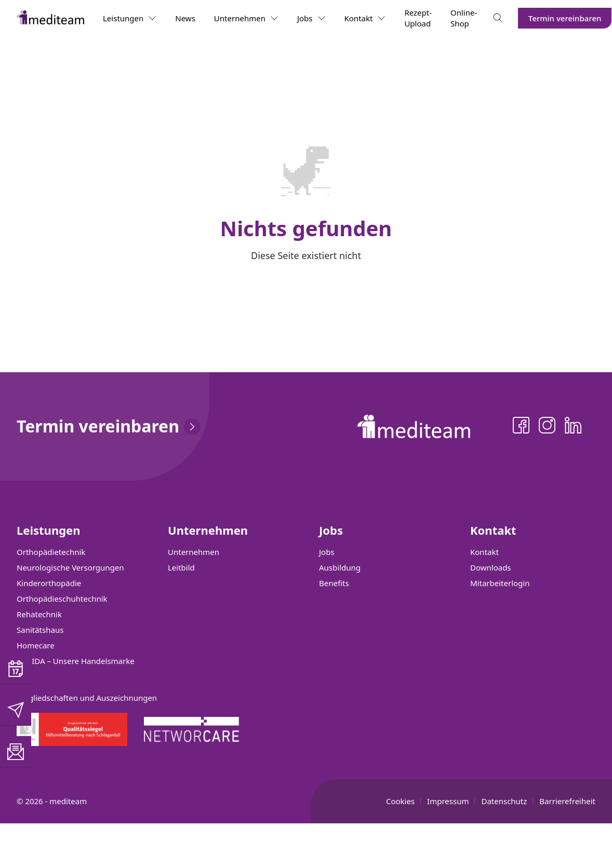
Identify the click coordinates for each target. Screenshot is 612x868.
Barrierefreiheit (567, 801)
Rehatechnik (39, 614)
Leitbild (181, 567)
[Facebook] (521, 427)
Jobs (311, 18)
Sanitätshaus (40, 630)
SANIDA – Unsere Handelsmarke (76, 661)
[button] (16, 669)
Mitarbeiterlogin (500, 583)
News (185, 18)
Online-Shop (464, 18)
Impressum (448, 801)
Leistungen (130, 18)
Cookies (400, 801)
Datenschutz (504, 801)
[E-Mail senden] (16, 710)
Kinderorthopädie (49, 583)
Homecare (36, 645)
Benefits (334, 583)
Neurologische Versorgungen (70, 567)
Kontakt (365, 18)
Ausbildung (340, 567)
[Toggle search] (498, 18)
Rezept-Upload (418, 18)
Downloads (491, 567)
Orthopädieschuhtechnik (62, 599)
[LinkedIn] (573, 427)
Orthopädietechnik (51, 552)
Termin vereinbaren (565, 18)
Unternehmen (246, 18)
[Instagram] (547, 427)
